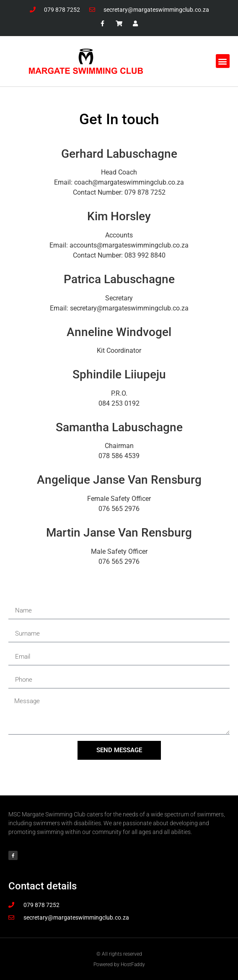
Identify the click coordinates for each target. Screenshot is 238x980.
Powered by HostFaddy (119, 964)
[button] (223, 61)
